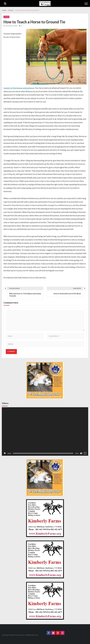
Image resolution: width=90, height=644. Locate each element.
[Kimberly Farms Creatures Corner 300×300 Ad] (45, 518)
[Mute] (81, 453)
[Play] (5, 453)
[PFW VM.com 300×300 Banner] (45, 380)
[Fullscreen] (85, 453)
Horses (6, 17)
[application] (45, 432)
